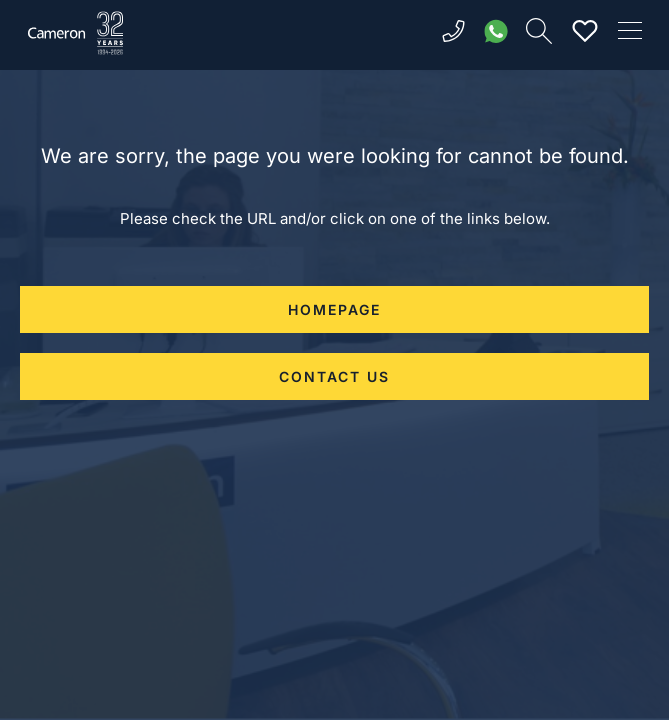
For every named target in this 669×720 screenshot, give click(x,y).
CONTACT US (334, 376)
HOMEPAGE (334, 309)
